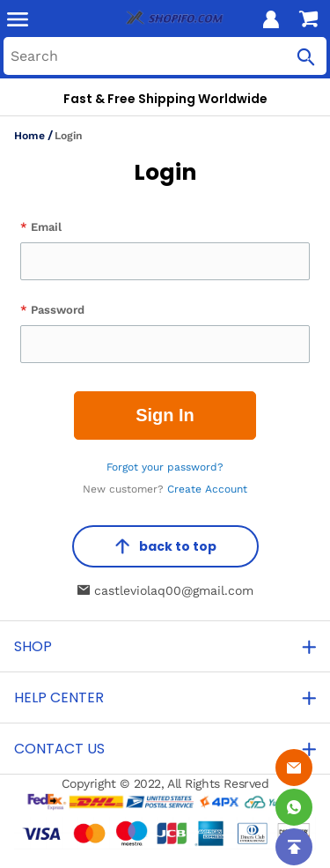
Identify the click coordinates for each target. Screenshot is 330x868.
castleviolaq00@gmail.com (165, 590)
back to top (165, 546)
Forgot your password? (165, 467)
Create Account (207, 489)
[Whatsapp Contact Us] (294, 807)
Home (29, 136)
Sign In (165, 415)
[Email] (294, 768)
